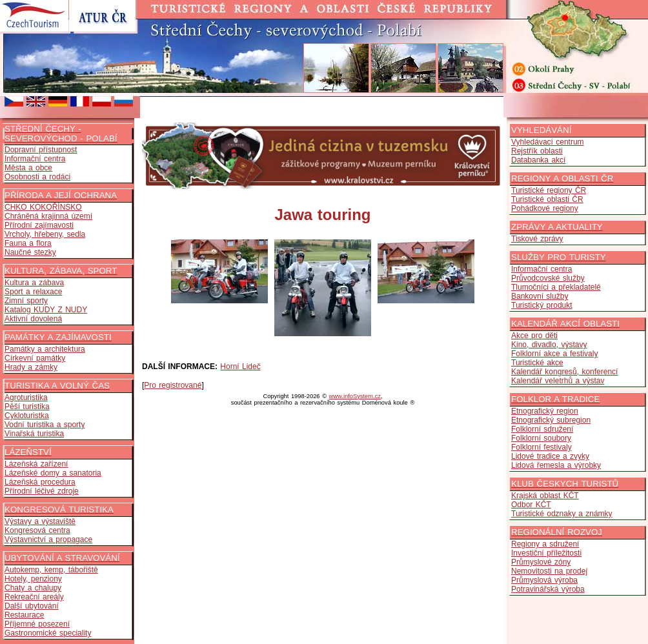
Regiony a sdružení (545, 544)
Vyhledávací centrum (548, 142)
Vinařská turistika (34, 434)
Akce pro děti (534, 336)
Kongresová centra (37, 530)
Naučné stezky (30, 252)
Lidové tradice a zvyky (550, 456)
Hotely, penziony (33, 579)
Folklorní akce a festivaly (554, 354)
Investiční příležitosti (546, 553)
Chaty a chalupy (33, 588)
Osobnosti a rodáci (37, 177)
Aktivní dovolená (33, 319)
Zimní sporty (26, 301)
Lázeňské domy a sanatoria (53, 473)
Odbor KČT (531, 505)
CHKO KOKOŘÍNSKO (43, 207)
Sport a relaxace (33, 292)
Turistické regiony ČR (549, 190)
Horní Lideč (240, 367)
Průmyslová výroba (544, 580)
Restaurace (24, 615)
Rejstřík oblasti (537, 151)
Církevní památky (35, 358)
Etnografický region (545, 411)
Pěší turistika (27, 407)
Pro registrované (173, 385)
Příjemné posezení (37, 624)
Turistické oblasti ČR (547, 199)
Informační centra (35, 159)
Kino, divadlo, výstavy (549, 345)
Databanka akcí (538, 160)
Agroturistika (26, 397)
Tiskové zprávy (537, 239)
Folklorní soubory (541, 438)
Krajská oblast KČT (545, 496)
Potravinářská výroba (548, 589)
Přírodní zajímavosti (39, 225)
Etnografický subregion (551, 420)
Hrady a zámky (31, 367)
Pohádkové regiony (545, 208)
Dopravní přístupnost (41, 150)
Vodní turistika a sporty (45, 425)
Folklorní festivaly (542, 447)
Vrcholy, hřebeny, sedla (45, 234)
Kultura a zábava (34, 283)
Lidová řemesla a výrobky (556, 465)
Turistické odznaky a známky (562, 514)
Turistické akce (537, 363)
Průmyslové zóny (541, 562)
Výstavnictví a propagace (48, 539)
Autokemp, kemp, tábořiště (51, 570)
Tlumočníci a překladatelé (556, 287)
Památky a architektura (45, 349)
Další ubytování (32, 606)
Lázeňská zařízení (36, 464)
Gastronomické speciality (48, 633)
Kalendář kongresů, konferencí (564, 372)
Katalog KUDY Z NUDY (46, 310)
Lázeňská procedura (40, 482)
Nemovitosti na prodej (549, 571)
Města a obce (28, 168)
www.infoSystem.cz (355, 396)
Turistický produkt (542, 305)
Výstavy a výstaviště (40, 521)
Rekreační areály (34, 597)
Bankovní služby (540, 296)
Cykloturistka (27, 416)
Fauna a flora (28, 243)
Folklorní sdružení (542, 429)
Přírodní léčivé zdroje (42, 491)
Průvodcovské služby (548, 278)
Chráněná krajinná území (48, 216)
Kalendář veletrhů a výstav (558, 381)
